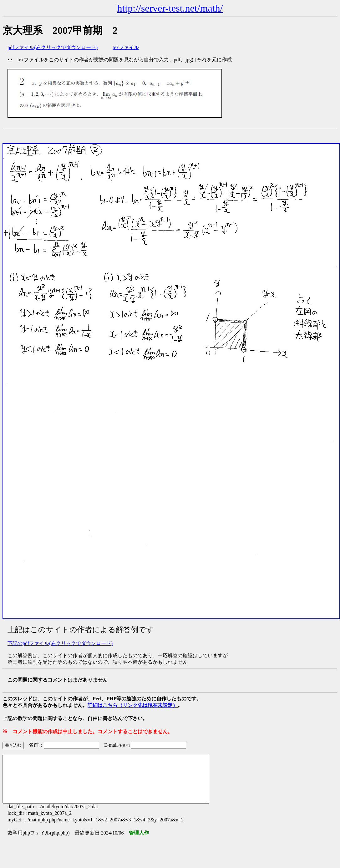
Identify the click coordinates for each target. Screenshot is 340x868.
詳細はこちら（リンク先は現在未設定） (133, 705)
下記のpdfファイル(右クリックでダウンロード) (60, 643)
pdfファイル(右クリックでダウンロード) (53, 47)
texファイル (126, 47)
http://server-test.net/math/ (170, 8)
